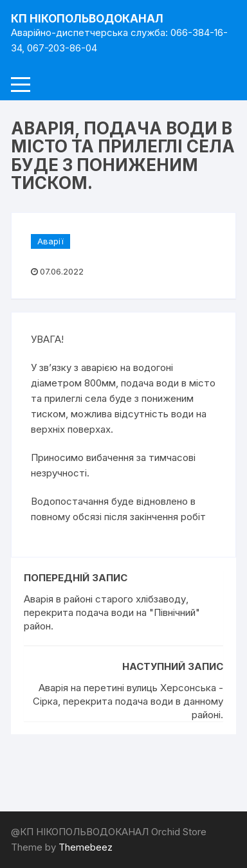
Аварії (50, 241)
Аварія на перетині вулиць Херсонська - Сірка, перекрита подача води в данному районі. (128, 701)
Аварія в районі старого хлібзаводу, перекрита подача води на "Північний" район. (112, 612)
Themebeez (86, 847)
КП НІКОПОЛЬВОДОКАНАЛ (87, 19)
